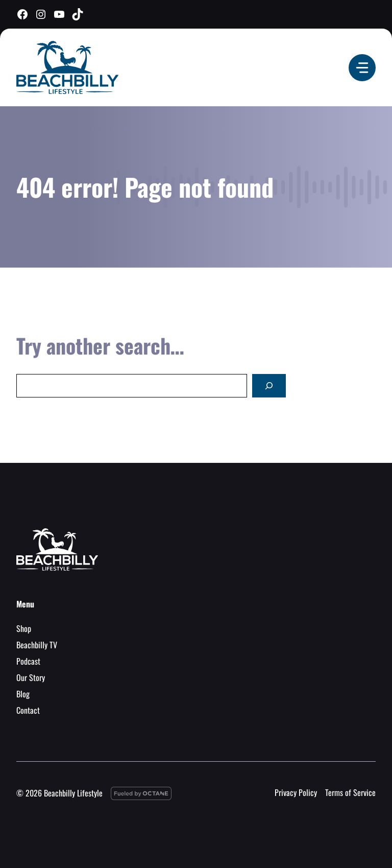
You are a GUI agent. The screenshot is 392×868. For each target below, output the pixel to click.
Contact (28, 710)
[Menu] (362, 68)
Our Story (31, 677)
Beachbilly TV (37, 645)
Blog (23, 694)
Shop (24, 628)
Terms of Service (350, 792)
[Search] (269, 386)
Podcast (28, 661)
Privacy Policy (296, 792)
